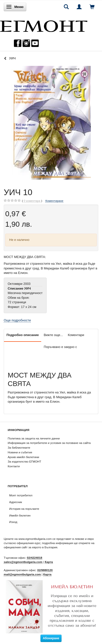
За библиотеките (19, 448)
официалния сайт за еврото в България (31, 547)
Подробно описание (23, 335)
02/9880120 (45, 570)
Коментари (76, 335)
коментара (32, 201)
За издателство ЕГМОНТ (24, 461)
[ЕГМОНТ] (44, 25)
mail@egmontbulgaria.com (22, 574)
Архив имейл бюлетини (23, 457)
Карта (49, 562)
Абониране (51, 638)
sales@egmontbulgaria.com (23, 562)
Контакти (14, 466)
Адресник (16, 502)
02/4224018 (34, 558)
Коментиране (54, 201)
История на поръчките (24, 509)
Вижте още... (53, 335)
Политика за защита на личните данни (34, 438)
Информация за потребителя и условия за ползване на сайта (49, 443)
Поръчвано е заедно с (60, 347)
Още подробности (17, 320)
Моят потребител (21, 495)
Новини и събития (20, 452)
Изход (13, 522)
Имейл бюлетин (20, 515)
